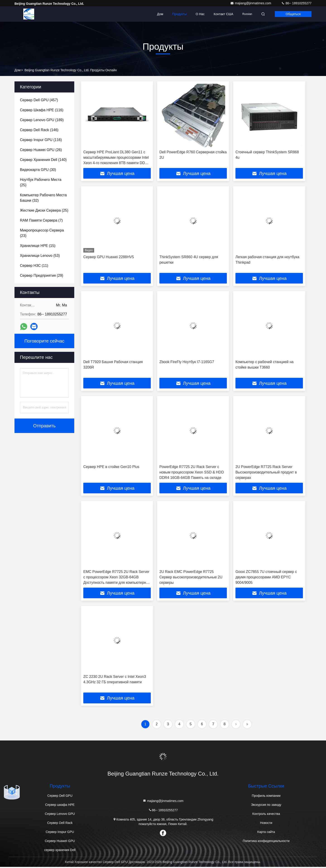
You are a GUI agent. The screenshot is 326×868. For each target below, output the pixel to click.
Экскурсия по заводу (266, 806)
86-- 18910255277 (296, 3)
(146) (39, 130)
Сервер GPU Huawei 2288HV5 (109, 257)
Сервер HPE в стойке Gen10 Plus (111, 467)
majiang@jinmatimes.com (251, 3)
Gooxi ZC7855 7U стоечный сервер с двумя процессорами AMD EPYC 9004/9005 (266, 578)
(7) (41, 220)
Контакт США (224, 14)
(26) (41, 150)
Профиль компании (266, 797)
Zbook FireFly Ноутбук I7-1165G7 (187, 362)
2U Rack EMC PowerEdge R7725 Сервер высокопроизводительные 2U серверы (191, 578)
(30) (38, 170)
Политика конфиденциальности (266, 842)
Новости (266, 824)
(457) (39, 100)
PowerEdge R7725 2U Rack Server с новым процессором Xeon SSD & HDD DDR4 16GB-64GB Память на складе (192, 473)
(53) (40, 256)
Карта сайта (266, 833)
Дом (160, 14)
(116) (42, 110)
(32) (43, 198)
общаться (293, 14)
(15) (38, 246)
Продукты (179, 14)
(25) (41, 182)
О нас (200, 14)
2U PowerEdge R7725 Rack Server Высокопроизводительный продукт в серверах (266, 473)
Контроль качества (266, 815)
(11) (34, 266)
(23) (42, 233)
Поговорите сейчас (44, 341)
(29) (42, 276)
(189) (42, 120)
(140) (43, 160)
